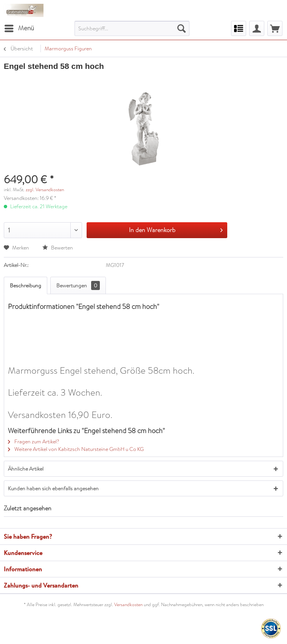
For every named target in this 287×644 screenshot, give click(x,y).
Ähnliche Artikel (26, 469)
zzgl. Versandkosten (45, 190)
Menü (19, 27)
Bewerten (58, 248)
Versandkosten (128, 605)
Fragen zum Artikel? (33, 441)
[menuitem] (19, 28)
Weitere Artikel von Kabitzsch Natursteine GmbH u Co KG (76, 449)
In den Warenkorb (176, 229)
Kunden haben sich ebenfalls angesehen (53, 488)
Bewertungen (78, 285)
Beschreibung (26, 285)
